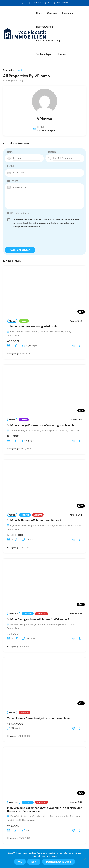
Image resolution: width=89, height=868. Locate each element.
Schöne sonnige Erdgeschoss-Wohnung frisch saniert (42, 425)
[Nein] (85, 859)
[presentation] (29, 238)
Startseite (9, 70)
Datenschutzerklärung (59, 862)
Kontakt (62, 54)
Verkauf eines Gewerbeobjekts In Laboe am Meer (39, 718)
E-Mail (11, 166)
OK (20, 862)
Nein (34, 862)
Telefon (52, 152)
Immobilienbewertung (48, 41)
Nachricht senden (20, 250)
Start (39, 13)
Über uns (52, 13)
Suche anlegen (44, 54)
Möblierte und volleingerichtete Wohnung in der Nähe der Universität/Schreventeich (44, 809)
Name (10, 152)
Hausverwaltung (45, 27)
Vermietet (14, 614)
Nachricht (13, 181)
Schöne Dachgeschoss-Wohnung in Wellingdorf (38, 619)
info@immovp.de (47, 131)
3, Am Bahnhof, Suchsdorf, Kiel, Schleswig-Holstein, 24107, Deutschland (44, 430)
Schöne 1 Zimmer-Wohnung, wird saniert (33, 326)
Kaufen (12, 515)
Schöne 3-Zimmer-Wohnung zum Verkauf (34, 520)
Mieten (12, 321)
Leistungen (68, 13)
